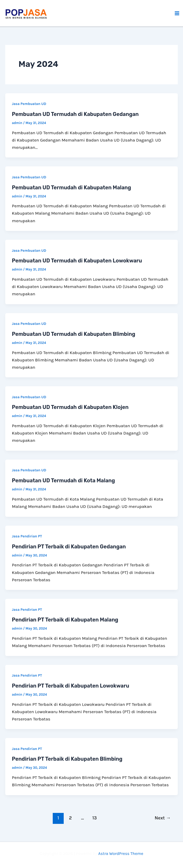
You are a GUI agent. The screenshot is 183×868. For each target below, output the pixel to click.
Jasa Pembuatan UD (29, 104)
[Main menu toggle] (177, 13)
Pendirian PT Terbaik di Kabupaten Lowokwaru (71, 686)
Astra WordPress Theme (121, 854)
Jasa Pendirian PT (27, 536)
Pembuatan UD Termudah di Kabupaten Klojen (70, 407)
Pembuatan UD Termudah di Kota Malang (64, 480)
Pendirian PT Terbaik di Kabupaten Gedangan (69, 547)
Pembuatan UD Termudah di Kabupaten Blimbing (74, 334)
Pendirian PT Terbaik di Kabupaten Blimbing (67, 759)
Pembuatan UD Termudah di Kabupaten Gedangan (75, 114)
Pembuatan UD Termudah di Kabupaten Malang (72, 187)
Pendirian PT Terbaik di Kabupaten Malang (65, 620)
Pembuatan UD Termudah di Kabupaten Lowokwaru (77, 261)
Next (163, 818)
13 (95, 818)
